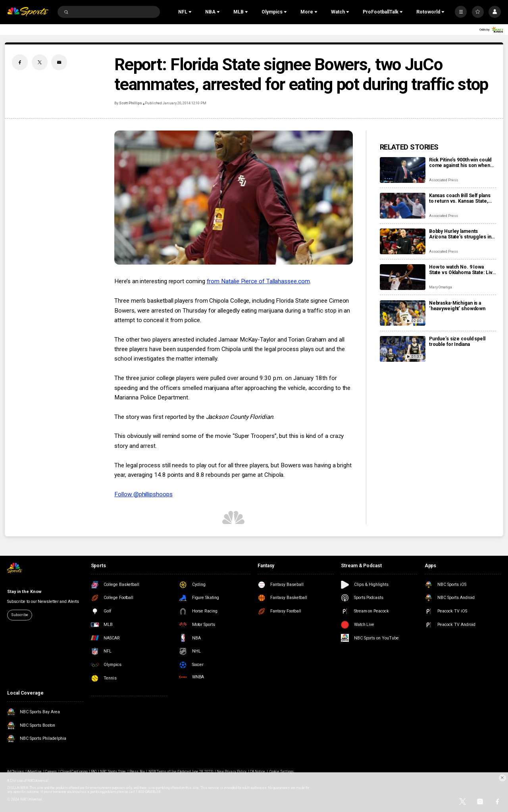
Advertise (35, 772)
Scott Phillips (130, 103)
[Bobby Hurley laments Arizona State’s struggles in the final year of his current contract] (403, 241)
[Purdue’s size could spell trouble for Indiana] (403, 349)
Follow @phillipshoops (143, 494)
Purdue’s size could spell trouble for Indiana (457, 342)
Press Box (137, 772)
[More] (461, 12)
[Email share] (59, 62)
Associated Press (444, 180)
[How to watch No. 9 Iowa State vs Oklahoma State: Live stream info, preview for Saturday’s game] (403, 277)
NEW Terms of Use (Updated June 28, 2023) (181, 772)
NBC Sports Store (113, 772)
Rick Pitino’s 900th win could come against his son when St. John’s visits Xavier (460, 163)
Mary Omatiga (441, 287)
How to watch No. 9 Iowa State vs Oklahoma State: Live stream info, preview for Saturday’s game (462, 270)
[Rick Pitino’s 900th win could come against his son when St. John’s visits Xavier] (403, 170)
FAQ (94, 772)
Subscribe (19, 615)
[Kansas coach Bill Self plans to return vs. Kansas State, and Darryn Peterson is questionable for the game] (403, 206)
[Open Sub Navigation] (191, 12)
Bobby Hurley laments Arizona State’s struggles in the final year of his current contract (460, 234)
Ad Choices (15, 772)
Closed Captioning (74, 772)
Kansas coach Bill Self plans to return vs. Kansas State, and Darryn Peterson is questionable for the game (460, 198)
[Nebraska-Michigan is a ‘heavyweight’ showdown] (403, 313)
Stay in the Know (24, 592)
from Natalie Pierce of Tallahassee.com (258, 281)
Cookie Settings (282, 772)
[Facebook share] (20, 62)
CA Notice (258, 772)
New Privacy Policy (232, 772)
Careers (51, 772)
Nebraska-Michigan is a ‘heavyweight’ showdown (457, 306)
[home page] (28, 12)
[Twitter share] (40, 62)
